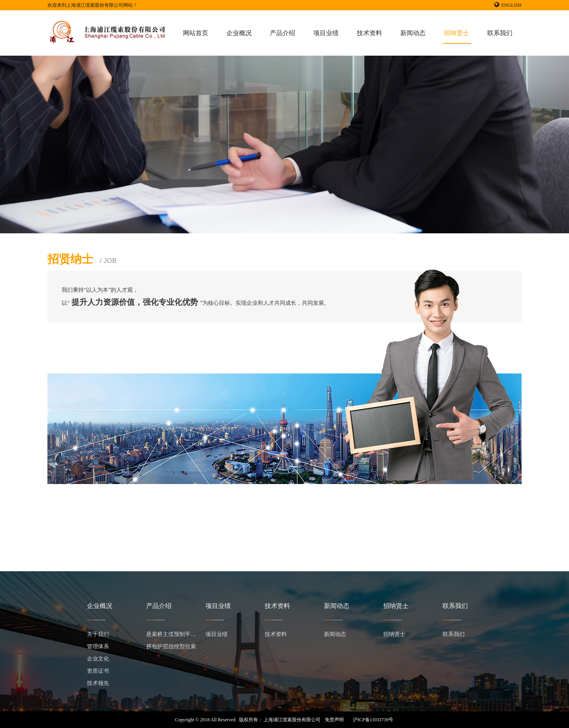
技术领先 (98, 683)
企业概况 (239, 33)
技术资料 (369, 33)
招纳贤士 (456, 33)
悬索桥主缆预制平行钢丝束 (179, 634)
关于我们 (98, 634)
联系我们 (500, 33)
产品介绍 (283, 33)
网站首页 (196, 33)
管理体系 (98, 646)
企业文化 (98, 659)
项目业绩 (326, 33)
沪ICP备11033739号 (373, 720)
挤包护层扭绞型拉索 (171, 646)
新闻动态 (413, 33)
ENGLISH (508, 5)
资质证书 (98, 671)
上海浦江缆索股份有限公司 (292, 720)
